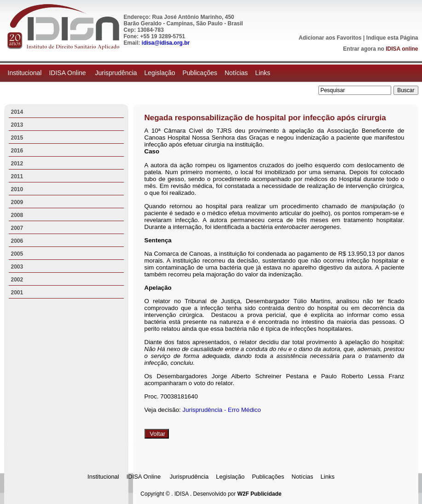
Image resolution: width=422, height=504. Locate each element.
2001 (17, 293)
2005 (17, 254)
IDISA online (402, 49)
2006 (17, 241)
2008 (17, 215)
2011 (17, 176)
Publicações (200, 73)
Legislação (160, 73)
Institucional (25, 73)
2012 (17, 164)
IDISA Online (68, 73)
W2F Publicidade (260, 494)
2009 (17, 202)
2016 (17, 151)
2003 (17, 267)
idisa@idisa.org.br (166, 43)
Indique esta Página (392, 38)
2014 (17, 112)
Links (263, 73)
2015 (17, 138)
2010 (17, 189)
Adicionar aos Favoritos (330, 38)
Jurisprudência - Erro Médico (222, 410)
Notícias (236, 73)
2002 (17, 280)
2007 (17, 228)
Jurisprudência (116, 73)
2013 (17, 125)
